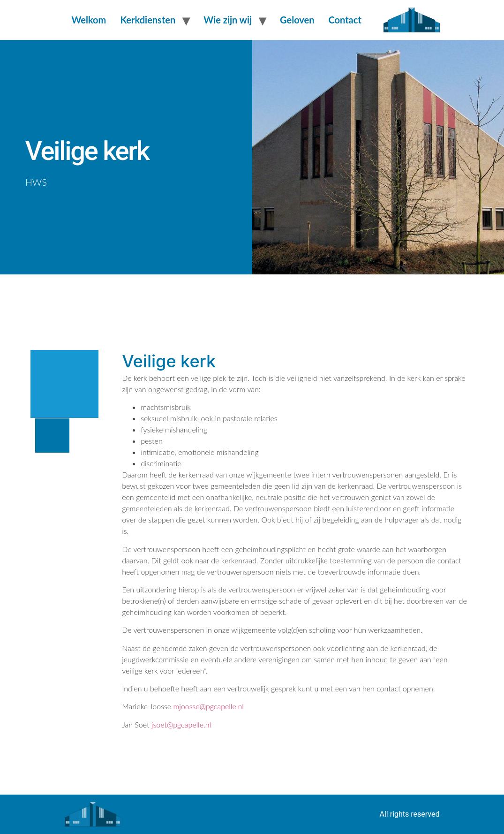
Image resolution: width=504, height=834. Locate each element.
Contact (345, 20)
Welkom (89, 20)
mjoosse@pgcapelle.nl (208, 706)
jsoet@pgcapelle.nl (181, 724)
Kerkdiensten (148, 20)
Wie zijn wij (228, 20)
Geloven (297, 20)
